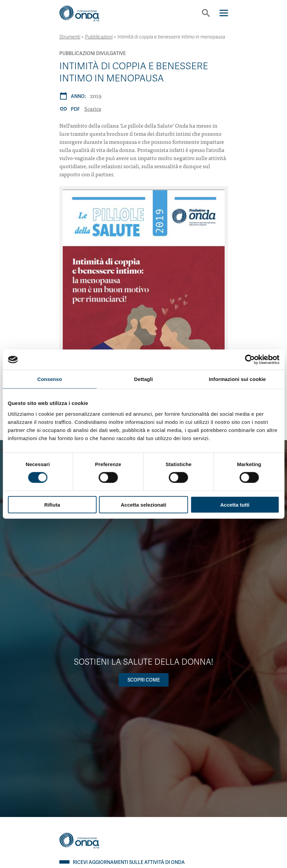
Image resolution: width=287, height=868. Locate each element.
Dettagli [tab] (144, 379)
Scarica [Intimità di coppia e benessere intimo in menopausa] (93, 108)
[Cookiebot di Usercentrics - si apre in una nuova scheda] (250, 360)
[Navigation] (224, 13)
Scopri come (144, 680)
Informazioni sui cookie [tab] (237, 379)
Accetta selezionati (143, 504)
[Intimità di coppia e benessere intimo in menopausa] (144, 305)
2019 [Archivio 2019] (96, 96)
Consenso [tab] (50, 379)
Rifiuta (52, 504)
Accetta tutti (235, 504)
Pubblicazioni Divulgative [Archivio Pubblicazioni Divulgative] (93, 53)
